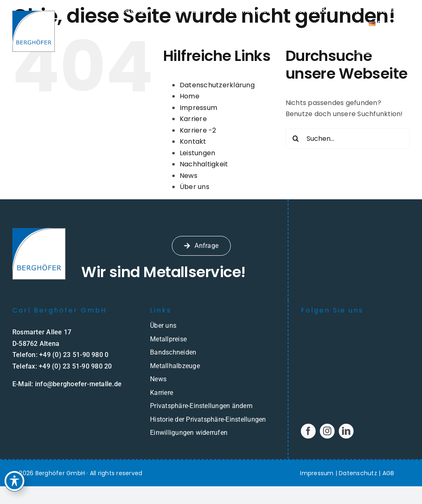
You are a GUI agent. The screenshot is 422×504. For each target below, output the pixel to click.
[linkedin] (346, 431)
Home (190, 96)
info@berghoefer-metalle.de (78, 384)
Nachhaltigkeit (204, 164)
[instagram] (327, 431)
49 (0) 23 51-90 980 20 (77, 366)
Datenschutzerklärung (217, 85)
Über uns (195, 187)
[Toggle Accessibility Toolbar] (15, 478)
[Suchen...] (348, 138)
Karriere (193, 119)
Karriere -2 (198, 130)
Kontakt (193, 141)
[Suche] (296, 138)
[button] (211, 406)
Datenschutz (358, 473)
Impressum (198, 108)
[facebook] (308, 431)
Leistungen (197, 153)
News (189, 176)
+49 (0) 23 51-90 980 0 (74, 355)
